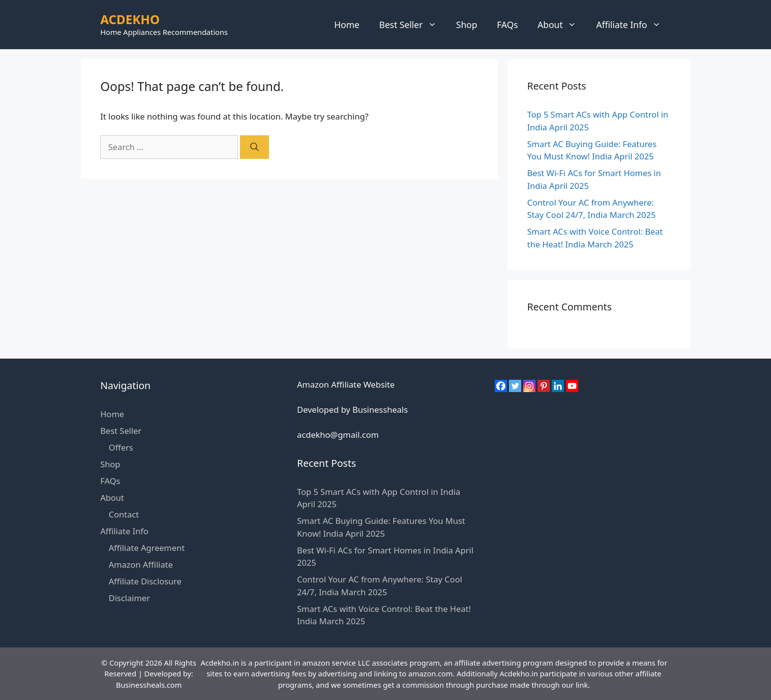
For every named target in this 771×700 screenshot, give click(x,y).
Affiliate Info (633, 25)
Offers (121, 447)
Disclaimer (129, 598)
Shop (467, 25)
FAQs (508, 25)
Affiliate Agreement (147, 548)
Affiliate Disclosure (145, 581)
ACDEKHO (130, 19)
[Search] (254, 147)
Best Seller (413, 25)
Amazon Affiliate (141, 564)
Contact (124, 514)
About (562, 25)
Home (347, 25)
